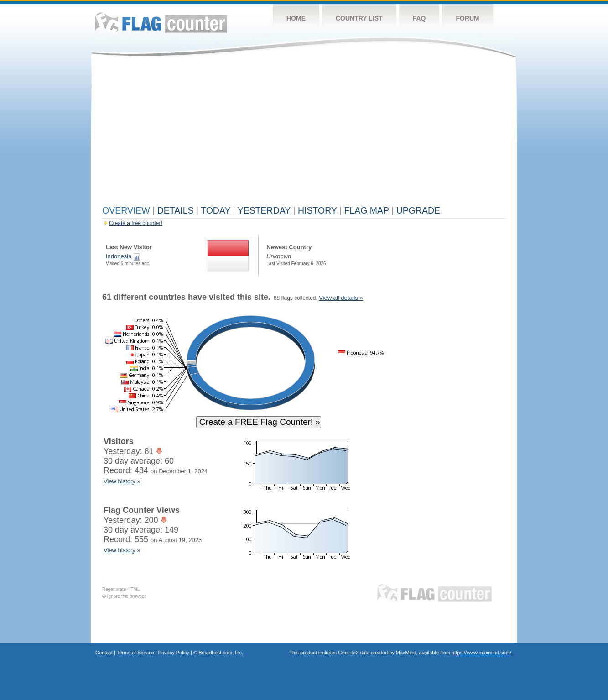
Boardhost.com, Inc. (221, 653)
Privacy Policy (174, 653)
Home (296, 18)
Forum (467, 18)
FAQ (419, 18)
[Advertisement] (304, 133)
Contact (104, 653)
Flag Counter (161, 23)
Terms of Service (135, 653)
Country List (359, 18)
